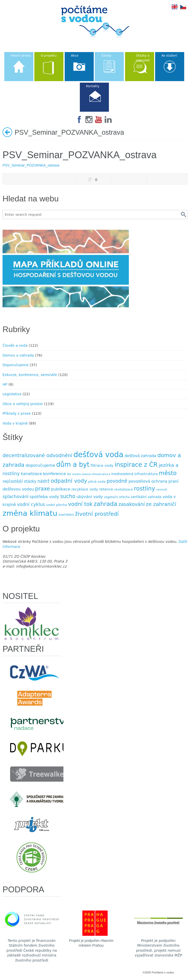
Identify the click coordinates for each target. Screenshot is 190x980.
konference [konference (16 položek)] (54, 474)
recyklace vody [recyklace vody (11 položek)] (85, 489)
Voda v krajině (15, 423)
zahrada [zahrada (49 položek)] (106, 504)
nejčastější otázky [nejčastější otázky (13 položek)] (19, 481)
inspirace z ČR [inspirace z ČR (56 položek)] (136, 465)
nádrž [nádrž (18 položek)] (43, 481)
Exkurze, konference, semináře (30, 375)
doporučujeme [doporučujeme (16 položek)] (40, 465)
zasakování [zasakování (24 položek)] (132, 504)
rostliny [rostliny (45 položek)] (144, 488)
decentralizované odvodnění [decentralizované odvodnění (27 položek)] (37, 456)
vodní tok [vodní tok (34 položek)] (80, 504)
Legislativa (12, 394)
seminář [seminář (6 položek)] (162, 490)
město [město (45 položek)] (168, 473)
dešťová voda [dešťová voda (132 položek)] (98, 455)
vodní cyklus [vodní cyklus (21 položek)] (31, 504)
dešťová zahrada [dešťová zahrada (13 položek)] (140, 456)
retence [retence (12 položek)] (106, 489)
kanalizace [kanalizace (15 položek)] (31, 474)
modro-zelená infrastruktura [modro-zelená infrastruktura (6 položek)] (91, 474)
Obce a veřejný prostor (23, 404)
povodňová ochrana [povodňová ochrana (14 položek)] (148, 481)
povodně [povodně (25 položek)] (117, 481)
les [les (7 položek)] (69, 474)
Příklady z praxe (17, 413)
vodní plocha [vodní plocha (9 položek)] (57, 505)
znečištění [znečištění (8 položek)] (66, 515)
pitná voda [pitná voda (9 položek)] (97, 482)
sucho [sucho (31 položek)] (68, 496)
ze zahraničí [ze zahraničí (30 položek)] (161, 504)
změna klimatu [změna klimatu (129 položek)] (30, 513)
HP (5, 384)
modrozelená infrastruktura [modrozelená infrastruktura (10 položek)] (134, 474)
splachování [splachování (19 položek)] (16, 497)
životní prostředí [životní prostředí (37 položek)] (97, 514)
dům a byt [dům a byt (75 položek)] (73, 464)
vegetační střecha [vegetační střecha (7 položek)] (117, 497)
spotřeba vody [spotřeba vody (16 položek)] (44, 497)
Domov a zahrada (18, 355)
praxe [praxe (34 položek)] (43, 489)
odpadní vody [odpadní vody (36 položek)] (69, 481)
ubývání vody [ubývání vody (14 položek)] (90, 497)
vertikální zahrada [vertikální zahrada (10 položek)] (146, 497)
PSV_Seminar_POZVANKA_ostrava (31, 165)
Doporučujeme (16, 365)
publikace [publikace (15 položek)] (61, 489)
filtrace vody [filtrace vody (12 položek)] (102, 465)
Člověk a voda (15, 345)
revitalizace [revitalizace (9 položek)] (124, 489)
